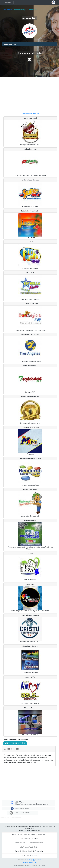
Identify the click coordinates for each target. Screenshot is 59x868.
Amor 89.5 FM (30, 677)
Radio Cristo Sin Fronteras (30, 615)
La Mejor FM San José (30, 304)
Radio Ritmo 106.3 (30, 149)
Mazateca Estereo (30, 708)
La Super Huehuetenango (30, 180)
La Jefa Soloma (30, 242)
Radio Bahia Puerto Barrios (30, 211)
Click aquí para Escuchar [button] (15, 743)
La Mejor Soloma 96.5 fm (30, 427)
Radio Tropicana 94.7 (30, 366)
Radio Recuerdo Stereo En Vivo (30, 458)
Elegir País (8, 2)
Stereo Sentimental (30, 118)
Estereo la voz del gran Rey (30, 397)
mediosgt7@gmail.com (34, 860)
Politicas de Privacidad (29, 863)
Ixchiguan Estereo (30, 520)
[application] (29, 44)
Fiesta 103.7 (30, 584)
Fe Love (30, 553)
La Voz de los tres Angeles (30, 335)
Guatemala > (7, 10)
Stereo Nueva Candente (30, 646)
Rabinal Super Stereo (30, 489)
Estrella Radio (30, 273)
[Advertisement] (30, 94)
